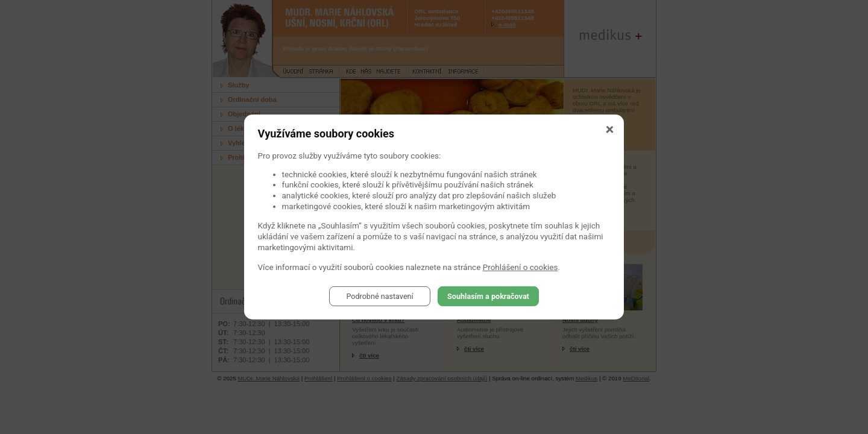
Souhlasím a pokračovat (488, 296)
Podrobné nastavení (379, 296)
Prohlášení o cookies (520, 267)
